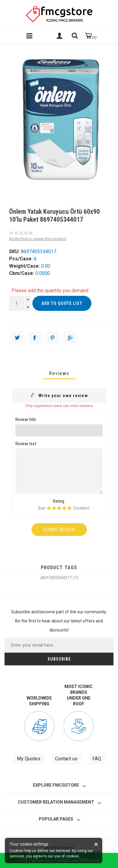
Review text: (26, 444)
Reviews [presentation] (59, 373)
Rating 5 (69, 508)
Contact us (66, 759)
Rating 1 (49, 508)
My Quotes (29, 759)
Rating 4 (64, 508)
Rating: (59, 501)
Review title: (26, 419)
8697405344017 (56, 578)
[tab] (59, 373)
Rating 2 (54, 508)
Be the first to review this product (38, 239)
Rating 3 (59, 508)
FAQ (97, 759)
